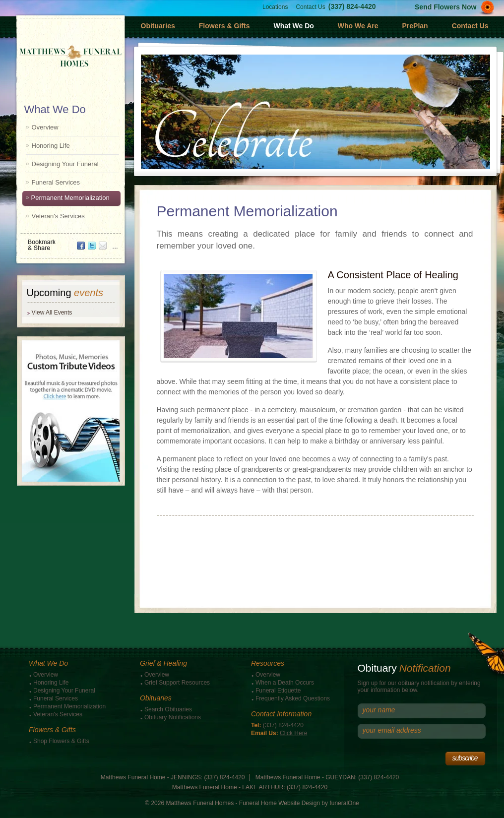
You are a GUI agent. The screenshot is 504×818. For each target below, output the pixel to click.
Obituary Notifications (173, 717)
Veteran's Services (58, 216)
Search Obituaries (168, 709)
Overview (45, 127)
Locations (275, 7)
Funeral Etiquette (278, 691)
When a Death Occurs (285, 683)
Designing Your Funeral (65, 164)
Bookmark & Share (70, 241)
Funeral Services (56, 182)
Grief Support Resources (177, 683)
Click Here (293, 733)
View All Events (52, 313)
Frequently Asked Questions (293, 698)
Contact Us (310, 7)
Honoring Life (51, 146)
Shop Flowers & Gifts (61, 741)
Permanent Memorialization (70, 198)
